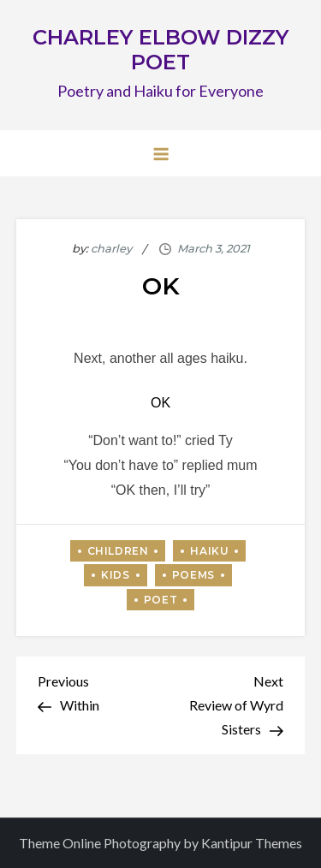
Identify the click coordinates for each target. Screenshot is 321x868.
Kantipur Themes (252, 843)
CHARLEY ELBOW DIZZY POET (160, 50)
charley (111, 248)
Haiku (209, 551)
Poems (193, 575)
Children (118, 551)
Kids (115, 575)
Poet (160, 600)
